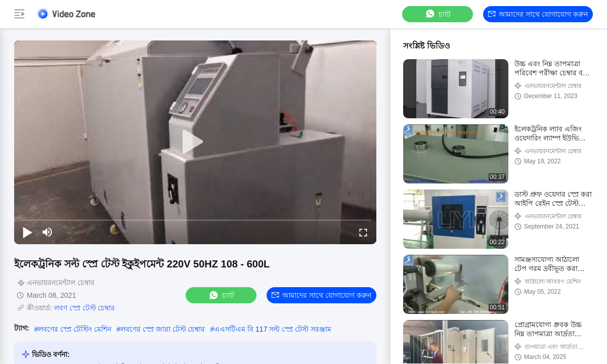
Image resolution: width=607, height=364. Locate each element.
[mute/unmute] (48, 232)
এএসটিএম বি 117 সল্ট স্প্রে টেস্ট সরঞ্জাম (273, 329)
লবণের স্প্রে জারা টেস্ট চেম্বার (163, 329)
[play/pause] (27, 232)
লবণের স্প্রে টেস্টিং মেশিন (75, 329)
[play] (195, 142)
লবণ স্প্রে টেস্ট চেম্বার (85, 308)
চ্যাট (438, 14)
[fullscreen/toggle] (363, 232)
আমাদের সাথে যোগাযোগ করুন (538, 14)
